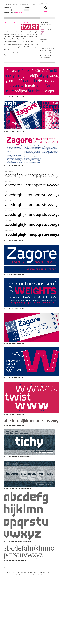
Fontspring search (44, 39)
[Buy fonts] (48, 29)
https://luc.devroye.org (21, 575)
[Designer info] (49, 32)
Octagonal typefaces (45, 57)
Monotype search (44, 37)
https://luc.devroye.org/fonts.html (36, 575)
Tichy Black (20, 34)
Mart (37, 45)
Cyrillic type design (45, 55)
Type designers (43, 48)
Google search (43, 42)
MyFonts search (43, 35)
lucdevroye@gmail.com (9, 575)
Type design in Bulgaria (47, 50)
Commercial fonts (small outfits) (47, 53)
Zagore (6, 55)
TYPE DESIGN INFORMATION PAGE (12, 4)
